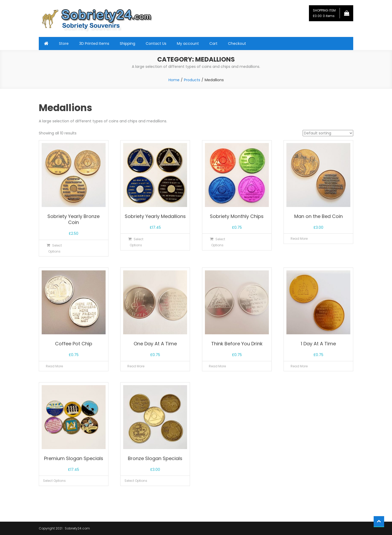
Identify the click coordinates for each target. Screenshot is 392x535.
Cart (213, 43)
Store (64, 43)
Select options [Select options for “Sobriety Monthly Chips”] (218, 242)
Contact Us (156, 43)
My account (188, 43)
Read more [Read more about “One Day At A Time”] (136, 366)
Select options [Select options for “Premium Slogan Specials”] (54, 481)
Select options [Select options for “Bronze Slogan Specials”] (136, 481)
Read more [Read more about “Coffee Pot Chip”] (54, 366)
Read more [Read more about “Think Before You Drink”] (217, 366)
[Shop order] (328, 133)
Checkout (237, 43)
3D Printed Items (94, 43)
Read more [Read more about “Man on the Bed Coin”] (299, 239)
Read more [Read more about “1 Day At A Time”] (299, 366)
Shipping (127, 43)
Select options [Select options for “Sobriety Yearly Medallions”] (137, 242)
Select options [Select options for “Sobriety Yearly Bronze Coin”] (55, 248)
